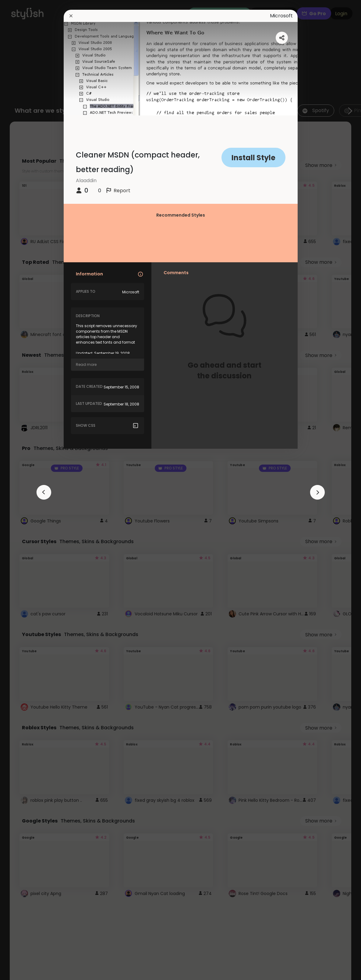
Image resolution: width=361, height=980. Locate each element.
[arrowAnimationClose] (44, 492)
